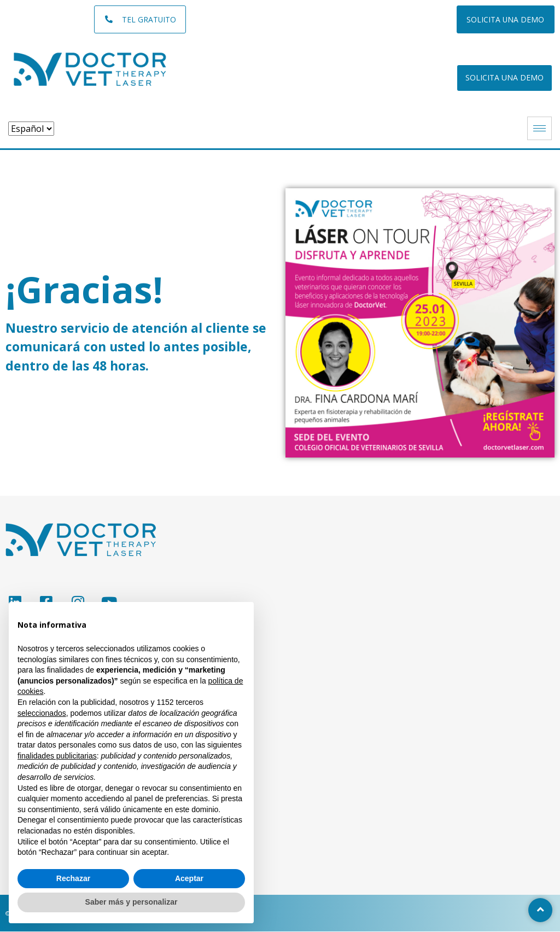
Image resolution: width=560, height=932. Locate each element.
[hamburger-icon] (539, 129)
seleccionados (42, 713)
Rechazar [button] (73, 878)
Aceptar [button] (189, 878)
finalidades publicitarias (57, 756)
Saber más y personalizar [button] (132, 902)
